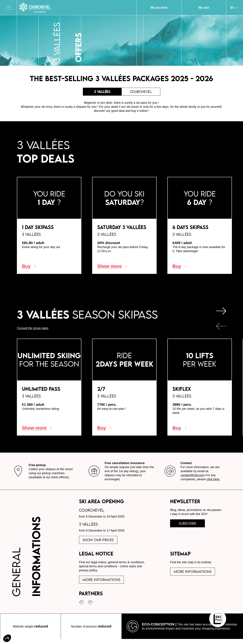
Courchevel (141, 92)
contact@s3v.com (193, 477)
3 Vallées (102, 92)
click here (213, 481)
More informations (103, 584)
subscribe (190, 526)
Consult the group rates (33, 330)
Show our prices (100, 542)
